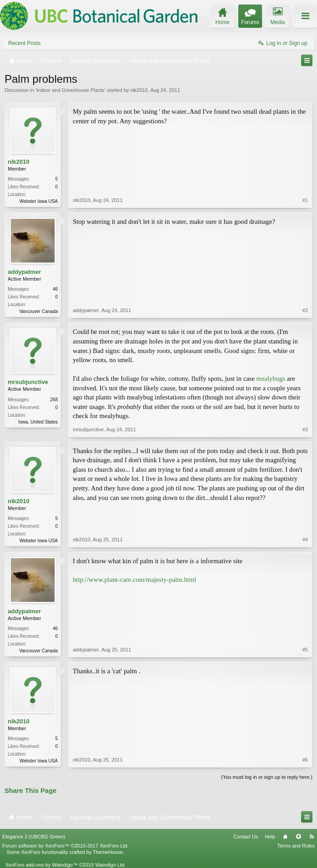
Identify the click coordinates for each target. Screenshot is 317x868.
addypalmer (24, 272)
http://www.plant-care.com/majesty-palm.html (134, 580)
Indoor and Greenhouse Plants (70, 90)
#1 (305, 200)
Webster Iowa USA (39, 201)
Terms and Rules (296, 846)
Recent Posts (24, 43)
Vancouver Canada (38, 311)
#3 (305, 429)
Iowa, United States (38, 422)
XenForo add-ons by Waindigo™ (41, 865)
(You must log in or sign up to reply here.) (267, 777)
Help (270, 837)
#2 (305, 310)
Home (285, 837)
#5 (305, 650)
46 (55, 289)
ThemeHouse (108, 852)
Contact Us (246, 837)
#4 (305, 540)
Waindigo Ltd (110, 865)
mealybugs (271, 378)
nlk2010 (139, 90)
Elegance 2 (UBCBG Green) (34, 837)
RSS (312, 837)
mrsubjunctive (28, 382)
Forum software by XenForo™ (65, 846)
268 (54, 400)
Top (298, 837)
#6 (305, 760)
